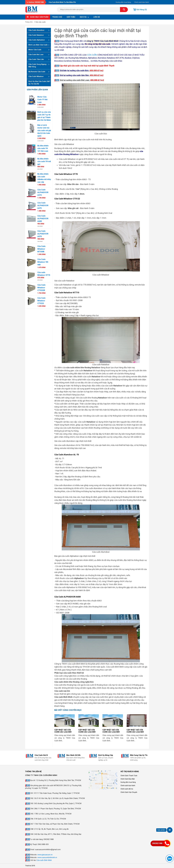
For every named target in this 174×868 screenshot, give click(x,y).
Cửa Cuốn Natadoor (36, 35)
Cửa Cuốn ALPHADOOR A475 (43, 205)
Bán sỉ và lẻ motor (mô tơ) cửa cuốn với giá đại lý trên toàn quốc (44, 130)
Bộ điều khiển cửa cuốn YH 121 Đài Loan (43, 148)
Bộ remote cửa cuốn (37, 72)
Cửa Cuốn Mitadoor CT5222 (41, 301)
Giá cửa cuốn (41, 22)
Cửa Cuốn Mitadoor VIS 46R (43, 262)
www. (40, 857)
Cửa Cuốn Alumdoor (36, 30)
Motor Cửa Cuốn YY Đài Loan (42, 100)
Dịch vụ (84, 17)
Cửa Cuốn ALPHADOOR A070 (43, 234)
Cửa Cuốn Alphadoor (37, 40)
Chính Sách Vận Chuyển (129, 792)
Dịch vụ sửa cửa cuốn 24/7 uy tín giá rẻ (39, 83)
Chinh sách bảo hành (142, 2)
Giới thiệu (71, 17)
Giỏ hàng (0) (140, 10)
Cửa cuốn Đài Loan (36, 55)
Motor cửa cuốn (35, 50)
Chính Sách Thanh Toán (129, 776)
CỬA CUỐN (92, 55)
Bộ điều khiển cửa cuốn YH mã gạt (44, 161)
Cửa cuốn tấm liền (36, 59)
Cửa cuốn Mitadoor (36, 76)
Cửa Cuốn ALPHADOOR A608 (43, 219)
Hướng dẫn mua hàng (123, 2)
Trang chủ (57, 17)
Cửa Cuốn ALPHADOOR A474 (43, 192)
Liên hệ (97, 17)
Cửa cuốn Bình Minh (44, 860)
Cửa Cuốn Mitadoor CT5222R (41, 288)
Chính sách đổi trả (127, 789)
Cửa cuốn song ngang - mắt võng (38, 66)
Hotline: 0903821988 (35, 2)
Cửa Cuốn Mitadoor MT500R (41, 249)
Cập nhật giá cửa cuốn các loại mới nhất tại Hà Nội (63, 732)
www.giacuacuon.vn (45, 855)
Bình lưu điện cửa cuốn (38, 45)
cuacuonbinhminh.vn (49, 857)
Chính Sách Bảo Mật (128, 779)
